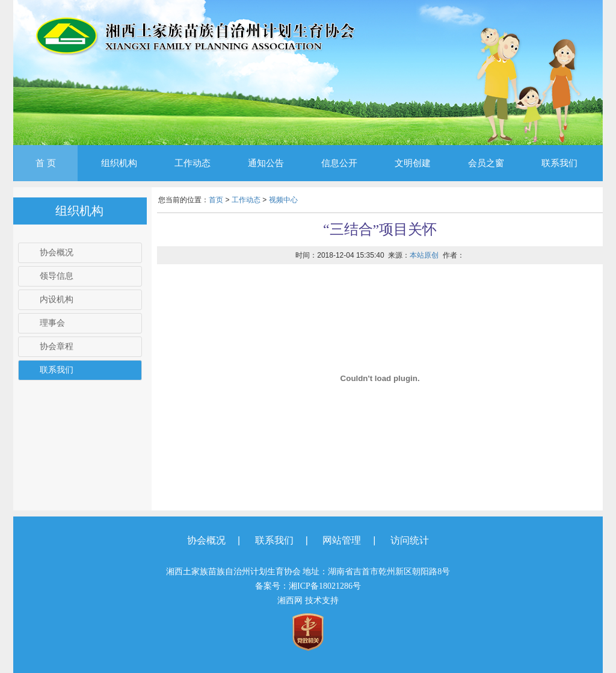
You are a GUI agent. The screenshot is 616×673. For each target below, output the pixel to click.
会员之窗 (486, 163)
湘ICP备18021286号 (325, 586)
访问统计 (410, 540)
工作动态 (192, 163)
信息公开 (339, 163)
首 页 (46, 163)
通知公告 (266, 163)
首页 (216, 200)
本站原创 (424, 255)
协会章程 (57, 346)
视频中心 (283, 200)
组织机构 (119, 163)
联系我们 (559, 163)
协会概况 (57, 253)
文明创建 (413, 163)
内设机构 (57, 299)
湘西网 (290, 600)
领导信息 (57, 276)
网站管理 (342, 540)
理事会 (52, 323)
